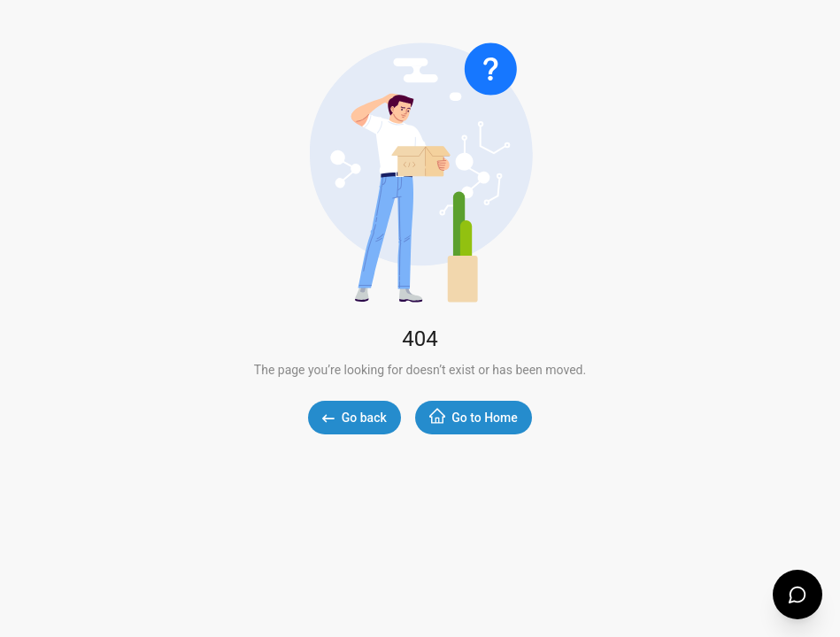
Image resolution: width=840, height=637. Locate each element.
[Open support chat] (798, 595)
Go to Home (474, 416)
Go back (354, 418)
